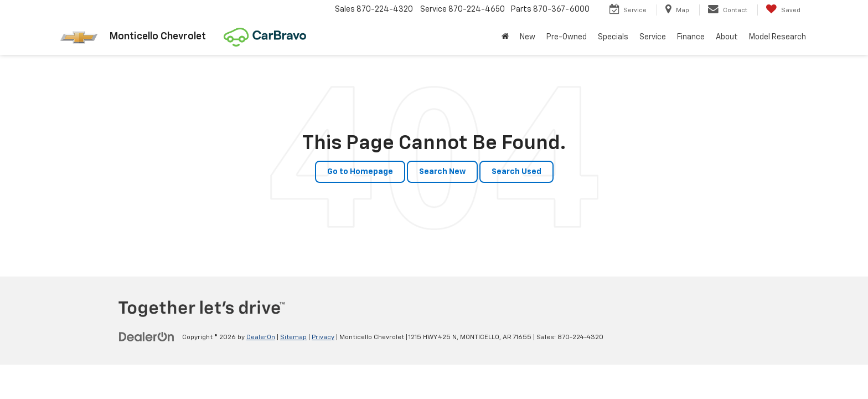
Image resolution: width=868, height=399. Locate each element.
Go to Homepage (360, 172)
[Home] (505, 37)
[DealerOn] (147, 337)
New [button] (528, 37)
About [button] (727, 37)
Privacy (323, 337)
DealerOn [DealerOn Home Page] (261, 337)
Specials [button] (613, 37)
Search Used (516, 172)
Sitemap (293, 337)
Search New (442, 172)
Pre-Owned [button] (567, 37)
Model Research (777, 37)
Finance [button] (691, 37)
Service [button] (653, 37)
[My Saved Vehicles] (783, 10)
